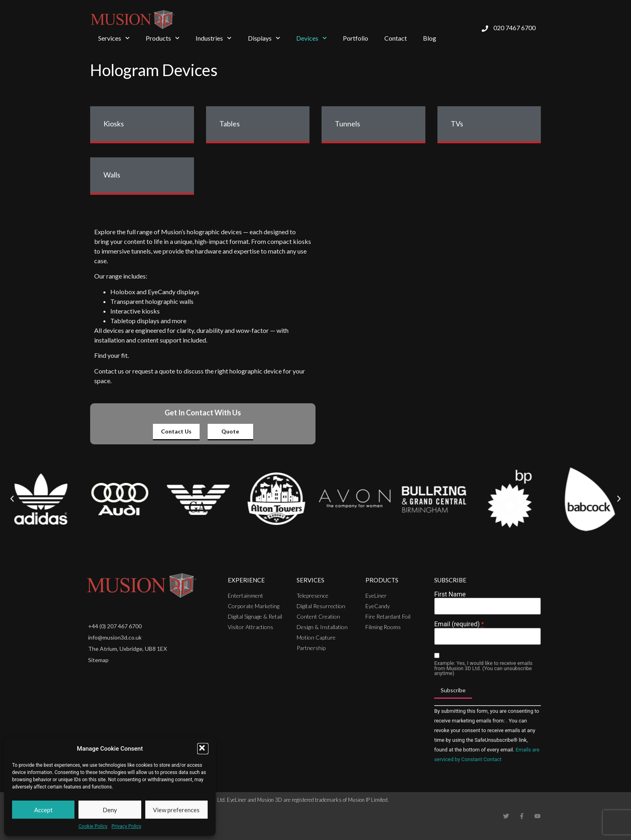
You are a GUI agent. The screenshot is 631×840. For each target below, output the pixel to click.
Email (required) (459, 624)
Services (114, 38)
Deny (110, 810)
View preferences (176, 810)
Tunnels (347, 124)
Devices (311, 38)
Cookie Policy (93, 826)
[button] (203, 749)
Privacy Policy (126, 826)
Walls (112, 175)
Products (163, 38)
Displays (264, 38)
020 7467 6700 (514, 28)
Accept (43, 810)
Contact (396, 38)
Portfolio (356, 38)
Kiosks (114, 124)
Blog (430, 38)
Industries (213, 38)
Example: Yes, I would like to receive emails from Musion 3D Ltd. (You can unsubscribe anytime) (483, 669)
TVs (457, 124)
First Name (450, 594)
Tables (230, 124)
